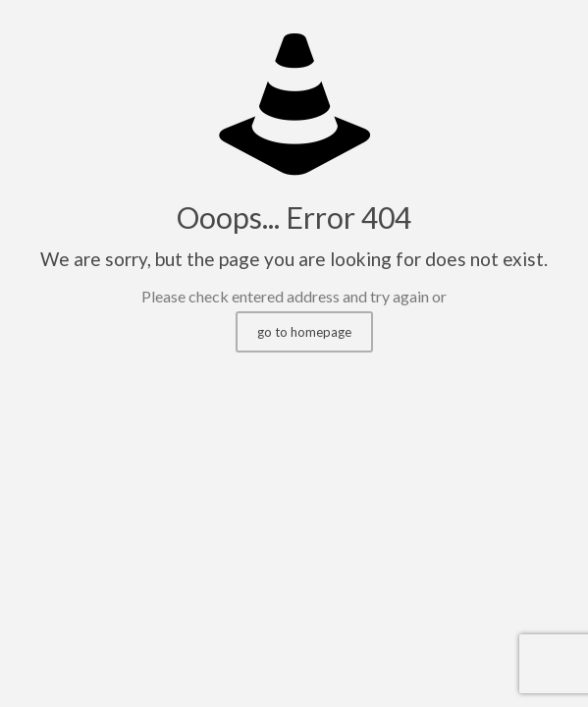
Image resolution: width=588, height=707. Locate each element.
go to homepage (304, 332)
